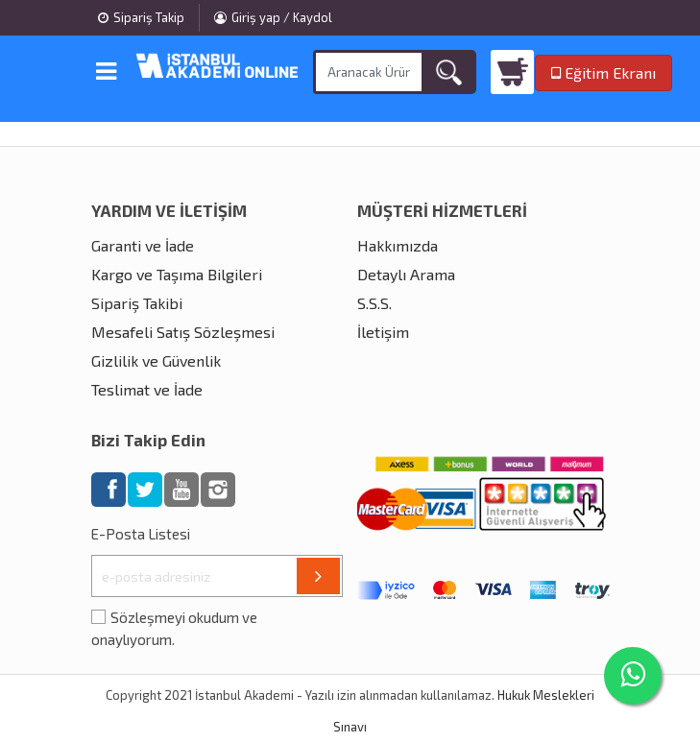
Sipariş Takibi (137, 303)
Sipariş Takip (141, 17)
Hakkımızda (398, 245)
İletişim (383, 332)
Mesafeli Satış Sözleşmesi (183, 332)
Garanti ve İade (143, 245)
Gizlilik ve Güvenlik (156, 360)
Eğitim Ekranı (603, 72)
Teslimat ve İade (147, 389)
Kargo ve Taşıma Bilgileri (177, 274)
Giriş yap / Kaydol (273, 17)
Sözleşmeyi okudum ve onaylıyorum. (174, 628)
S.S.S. (374, 303)
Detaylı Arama (406, 274)
